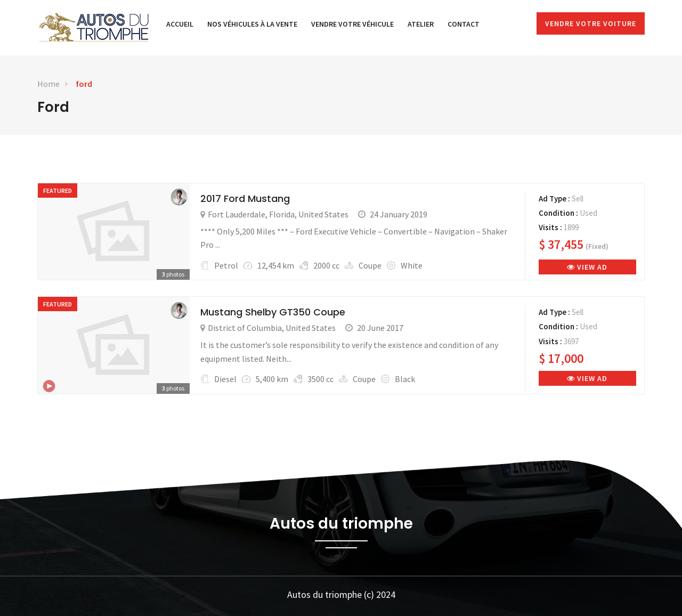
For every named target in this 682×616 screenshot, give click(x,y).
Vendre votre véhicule (352, 24)
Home (48, 84)
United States (323, 214)
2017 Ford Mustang (245, 198)
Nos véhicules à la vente (252, 24)
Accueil (180, 24)
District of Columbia (245, 328)
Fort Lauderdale (237, 214)
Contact (464, 24)
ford (84, 84)
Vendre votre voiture (591, 23)
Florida (282, 214)
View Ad (587, 267)
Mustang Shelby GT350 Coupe (273, 312)
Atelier (421, 24)
